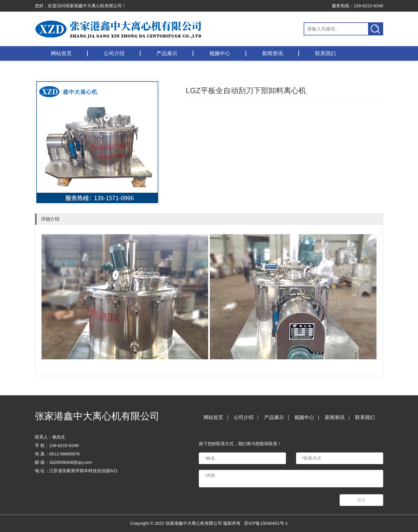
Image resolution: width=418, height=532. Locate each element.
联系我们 (325, 53)
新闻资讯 (273, 53)
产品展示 (167, 53)
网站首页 (61, 53)
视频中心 (220, 53)
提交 (361, 500)
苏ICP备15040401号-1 (266, 523)
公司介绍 (114, 53)
